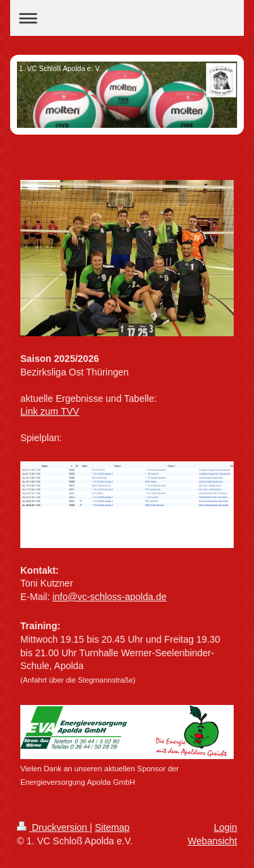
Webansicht (212, 841)
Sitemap (112, 827)
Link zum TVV (50, 411)
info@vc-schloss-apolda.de (109, 597)
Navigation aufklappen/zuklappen (127, 18)
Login (226, 827)
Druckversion (53, 827)
